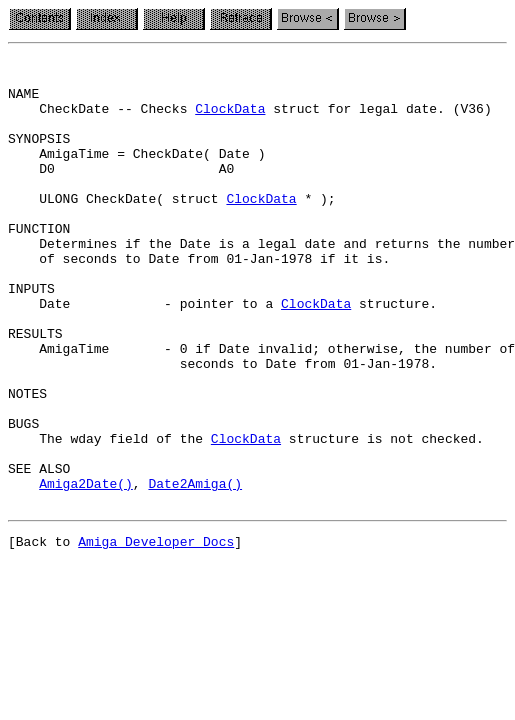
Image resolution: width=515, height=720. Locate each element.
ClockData (230, 120)
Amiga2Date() (86, 570)
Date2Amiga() (195, 570)
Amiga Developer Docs (156, 634)
